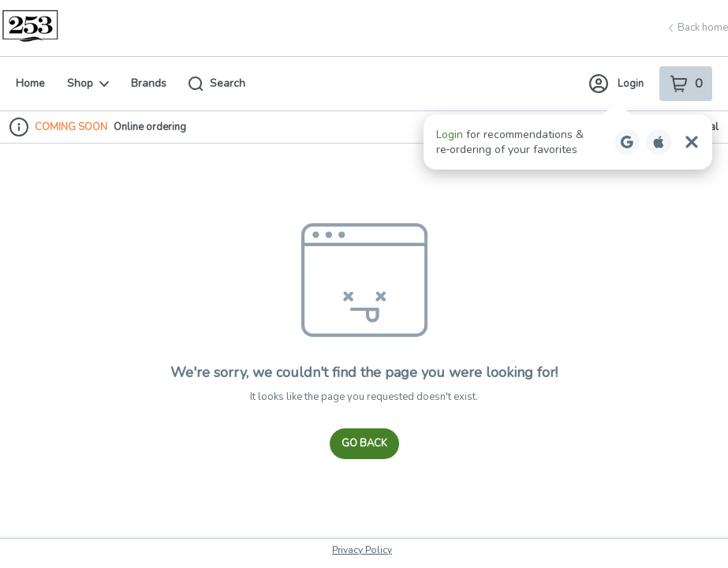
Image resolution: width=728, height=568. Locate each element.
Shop (88, 83)
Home (30, 83)
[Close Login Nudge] (692, 142)
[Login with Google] (627, 142)
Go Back (364, 443)
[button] (568, 142)
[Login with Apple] (659, 142)
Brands (149, 83)
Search (217, 84)
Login (616, 84)
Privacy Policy (362, 550)
